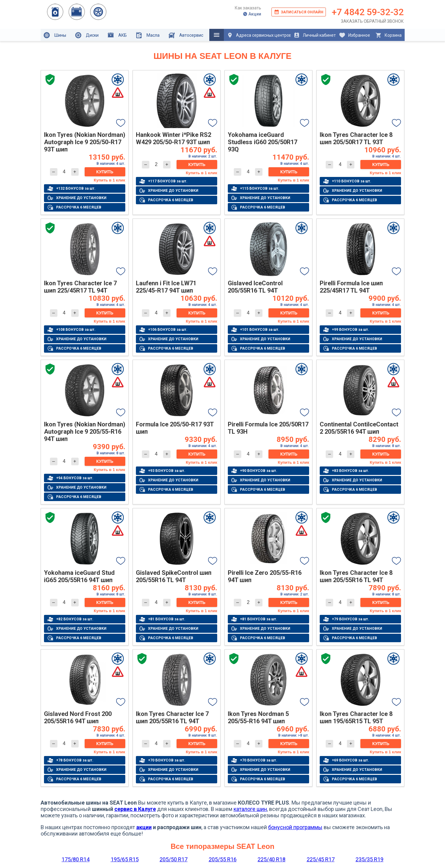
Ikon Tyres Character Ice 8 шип (356, 138)
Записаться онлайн (299, 12)
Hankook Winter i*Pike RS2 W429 (174, 138)
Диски (87, 35)
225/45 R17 (321, 859)
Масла (148, 35)
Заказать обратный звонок (372, 21)
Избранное (355, 35)
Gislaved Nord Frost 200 (78, 717)
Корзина (388, 35)
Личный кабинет (315, 35)
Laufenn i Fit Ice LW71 (166, 287)
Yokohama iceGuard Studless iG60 (263, 142)
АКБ (117, 35)
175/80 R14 (76, 859)
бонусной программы (295, 827)
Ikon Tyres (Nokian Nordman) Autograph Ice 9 (85, 142)
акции (144, 827)
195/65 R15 (125, 859)
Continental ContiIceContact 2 (359, 428)
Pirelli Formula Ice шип (351, 287)
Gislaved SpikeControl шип (174, 576)
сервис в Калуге (135, 809)
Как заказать (248, 8)
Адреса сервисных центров (259, 35)
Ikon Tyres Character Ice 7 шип (80, 287)
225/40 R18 (271, 859)
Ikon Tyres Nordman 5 (258, 717)
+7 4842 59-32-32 (368, 12)
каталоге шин (250, 809)
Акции (252, 14)
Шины (55, 35)
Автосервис (186, 35)
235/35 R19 (369, 859)
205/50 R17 (174, 859)
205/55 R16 (223, 859)
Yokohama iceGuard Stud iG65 (79, 576)
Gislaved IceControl (255, 287)
